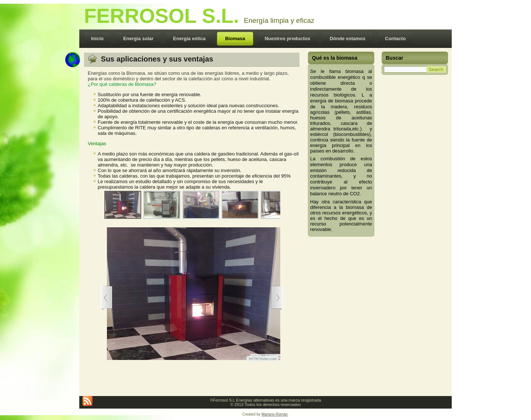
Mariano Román (275, 414)
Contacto (395, 38)
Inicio (97, 38)
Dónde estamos (348, 38)
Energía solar (138, 38)
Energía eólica (189, 38)
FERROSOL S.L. (162, 16)
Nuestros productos (288, 38)
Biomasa (235, 38)
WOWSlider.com (263, 358)
